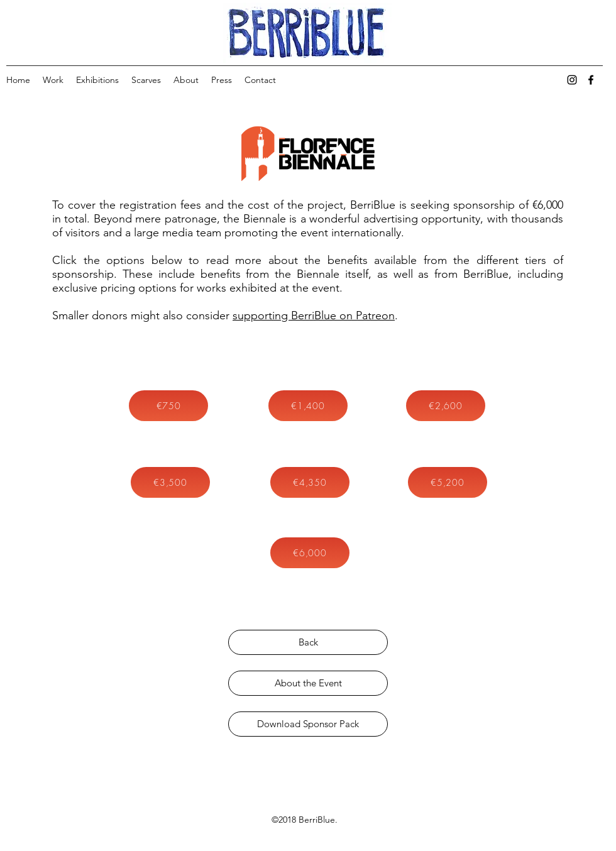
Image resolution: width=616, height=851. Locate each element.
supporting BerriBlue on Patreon (314, 316)
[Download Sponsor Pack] (308, 724)
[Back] (308, 642)
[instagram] (572, 80)
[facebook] (591, 80)
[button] (168, 406)
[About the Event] (308, 683)
